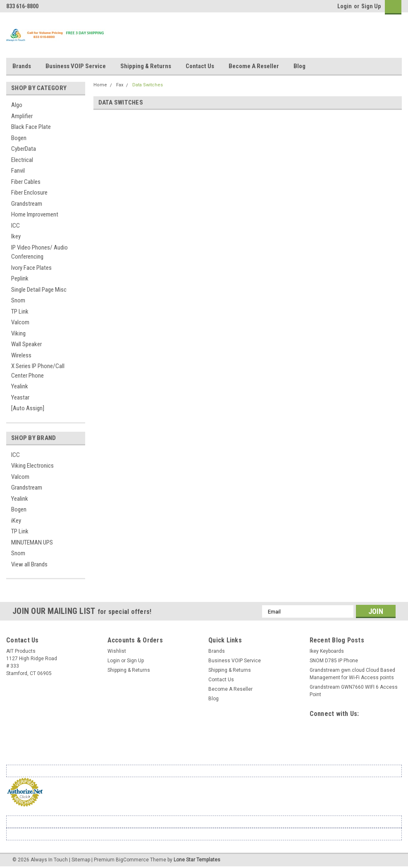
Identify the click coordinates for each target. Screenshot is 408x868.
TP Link (20, 312)
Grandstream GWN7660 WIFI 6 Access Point (354, 691)
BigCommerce (132, 860)
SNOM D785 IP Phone (334, 661)
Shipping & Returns (146, 66)
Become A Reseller (254, 66)
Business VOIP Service (76, 66)
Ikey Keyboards (327, 651)
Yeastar (20, 397)
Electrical (22, 160)
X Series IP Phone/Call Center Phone (38, 371)
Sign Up (371, 6)
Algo (17, 105)
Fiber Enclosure (29, 193)
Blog (299, 66)
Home (100, 85)
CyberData (24, 149)
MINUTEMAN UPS (32, 542)
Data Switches (148, 85)
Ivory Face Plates (31, 268)
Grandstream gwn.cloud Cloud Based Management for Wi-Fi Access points (352, 674)
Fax (120, 85)
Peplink (20, 278)
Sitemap (81, 860)
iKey (16, 521)
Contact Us (200, 66)
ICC (16, 226)
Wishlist (117, 651)
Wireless (21, 355)
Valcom (20, 322)
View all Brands (29, 564)
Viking (18, 333)
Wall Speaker (26, 344)
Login (345, 6)
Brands (22, 66)
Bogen (19, 138)
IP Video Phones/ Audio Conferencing (39, 252)
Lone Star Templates (197, 860)
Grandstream (27, 204)
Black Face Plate (31, 127)
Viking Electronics (32, 466)
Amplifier (22, 116)
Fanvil (18, 171)
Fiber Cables (26, 182)
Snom (18, 300)
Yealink (20, 386)
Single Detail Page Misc (39, 290)
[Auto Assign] (28, 408)
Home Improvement (35, 214)
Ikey (16, 236)
